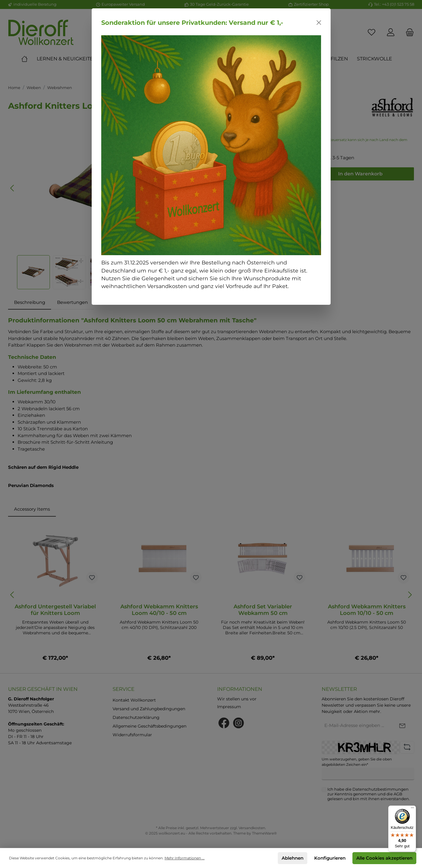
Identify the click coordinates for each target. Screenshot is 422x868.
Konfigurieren (330, 858)
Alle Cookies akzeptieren (384, 858)
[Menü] (412, 809)
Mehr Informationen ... (185, 858)
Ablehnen (293, 858)
